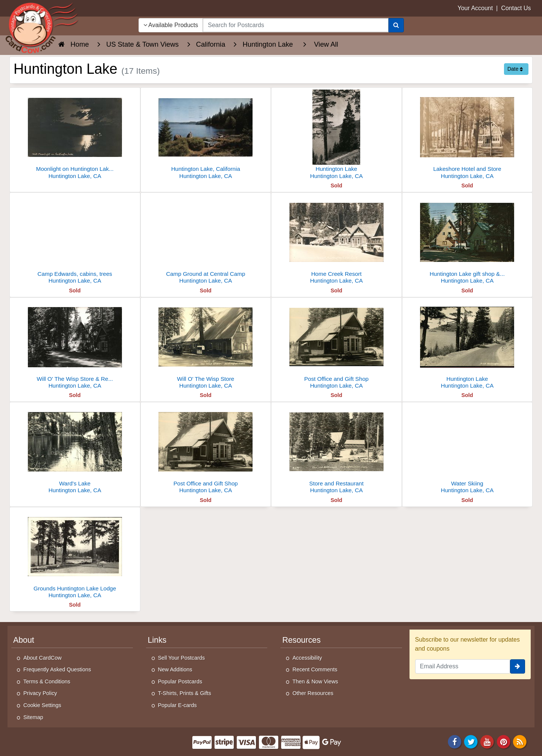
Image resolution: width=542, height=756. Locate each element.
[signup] (518, 666)
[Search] (396, 25)
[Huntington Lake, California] (206, 135)
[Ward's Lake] (75, 450)
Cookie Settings (42, 705)
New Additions (175, 669)
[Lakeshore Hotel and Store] (467, 135)
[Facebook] (455, 741)
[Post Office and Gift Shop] (336, 345)
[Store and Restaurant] (336, 450)
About (24, 640)
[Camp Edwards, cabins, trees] (75, 240)
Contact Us (516, 8)
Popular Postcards (180, 681)
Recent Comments (315, 669)
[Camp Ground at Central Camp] (206, 240)
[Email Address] (463, 666)
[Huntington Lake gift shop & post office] (467, 240)
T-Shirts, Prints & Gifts (185, 693)
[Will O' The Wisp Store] (206, 345)
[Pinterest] (504, 741)
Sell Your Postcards (182, 658)
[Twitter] (471, 741)
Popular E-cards (177, 705)
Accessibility (307, 658)
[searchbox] (295, 25)
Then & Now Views (315, 681)
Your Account (475, 8)
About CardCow (43, 658)
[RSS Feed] (520, 741)
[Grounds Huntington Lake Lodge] (75, 555)
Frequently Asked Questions (57, 669)
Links (157, 640)
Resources (301, 640)
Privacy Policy (40, 693)
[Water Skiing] (467, 450)
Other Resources (313, 693)
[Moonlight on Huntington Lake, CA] (75, 135)
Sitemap (33, 717)
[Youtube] (487, 741)
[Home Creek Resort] (336, 240)
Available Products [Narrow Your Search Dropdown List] (171, 25)
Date (515, 69)
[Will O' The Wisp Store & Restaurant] (75, 345)
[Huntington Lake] (336, 135)
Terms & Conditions (47, 681)
